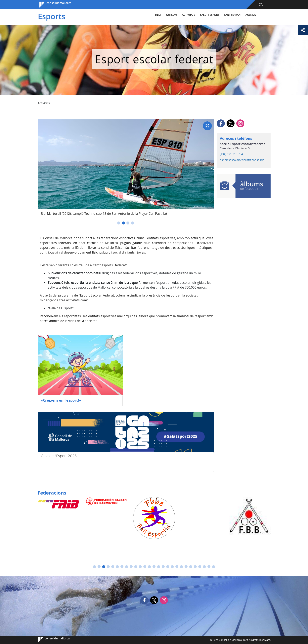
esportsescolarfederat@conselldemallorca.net (243, 160)
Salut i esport (210, 15)
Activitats (189, 15)
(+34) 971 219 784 (231, 154)
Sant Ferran (232, 15)
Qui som (172, 15)
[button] (119, 223)
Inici (158, 15)
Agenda (251, 15)
